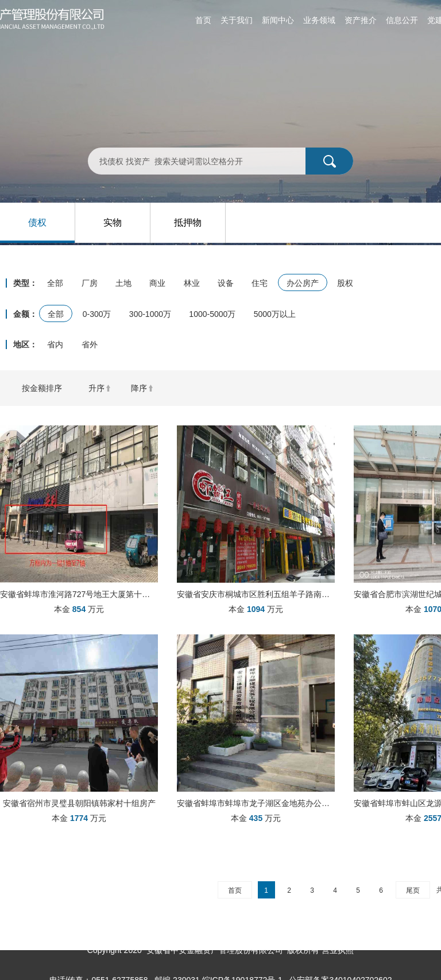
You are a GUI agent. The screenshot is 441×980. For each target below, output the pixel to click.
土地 (123, 283)
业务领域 (319, 20)
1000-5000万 (212, 314)
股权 (345, 283)
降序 (139, 388)
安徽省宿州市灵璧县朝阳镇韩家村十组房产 (79, 803)
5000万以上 (275, 314)
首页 (203, 20)
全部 (55, 283)
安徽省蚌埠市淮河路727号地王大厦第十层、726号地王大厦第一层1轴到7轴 (79, 594)
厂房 (90, 283)
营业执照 (338, 950)
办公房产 (303, 283)
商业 (157, 283)
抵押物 (188, 222)
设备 (226, 283)
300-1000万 (150, 314)
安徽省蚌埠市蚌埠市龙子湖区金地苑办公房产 (256, 803)
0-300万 (97, 314)
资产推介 (361, 20)
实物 (113, 222)
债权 (37, 222)
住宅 (260, 283)
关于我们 (237, 20)
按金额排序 (42, 388)
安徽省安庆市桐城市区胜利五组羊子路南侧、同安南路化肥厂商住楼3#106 (256, 594)
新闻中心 (278, 20)
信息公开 (402, 20)
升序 (96, 388)
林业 (192, 283)
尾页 (413, 890)
